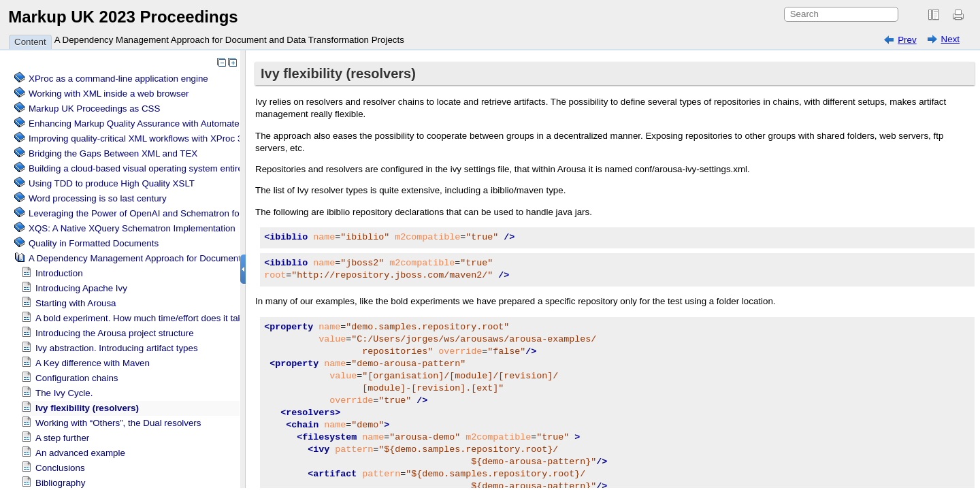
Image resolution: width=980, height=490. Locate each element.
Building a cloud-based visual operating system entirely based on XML (169, 168)
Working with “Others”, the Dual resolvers (118, 423)
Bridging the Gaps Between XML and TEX (113, 153)
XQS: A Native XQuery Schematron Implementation (132, 228)
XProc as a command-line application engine (118, 79)
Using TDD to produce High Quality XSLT (112, 183)
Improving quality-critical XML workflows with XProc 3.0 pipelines (159, 138)
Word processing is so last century (98, 198)
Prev (907, 40)
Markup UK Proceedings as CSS (94, 109)
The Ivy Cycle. (64, 393)
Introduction (59, 273)
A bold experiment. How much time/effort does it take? (144, 318)
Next (950, 39)
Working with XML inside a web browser (109, 94)
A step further (62, 438)
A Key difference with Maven (93, 363)
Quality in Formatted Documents (94, 243)
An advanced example (80, 453)
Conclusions (60, 468)
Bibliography (60, 483)
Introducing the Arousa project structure (115, 333)
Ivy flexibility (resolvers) (87, 408)
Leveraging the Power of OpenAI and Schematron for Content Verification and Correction (207, 213)
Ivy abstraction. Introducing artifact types (117, 348)
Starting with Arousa (76, 303)
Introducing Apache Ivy (81, 288)
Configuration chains (77, 378)
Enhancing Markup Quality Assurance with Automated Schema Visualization (181, 124)
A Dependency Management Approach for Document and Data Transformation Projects (229, 40)
